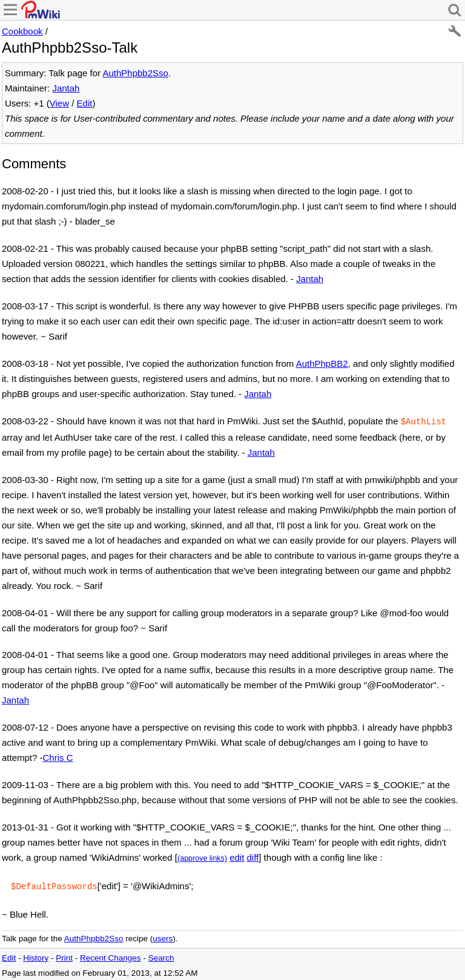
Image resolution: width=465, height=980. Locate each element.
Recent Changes (110, 955)
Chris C (58, 756)
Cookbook (22, 31)
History (36, 955)
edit (237, 856)
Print (64, 955)
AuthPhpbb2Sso (135, 73)
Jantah (66, 88)
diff (253, 856)
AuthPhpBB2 (322, 363)
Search (161, 955)
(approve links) (202, 857)
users (163, 936)
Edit (85, 103)
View (59, 103)
